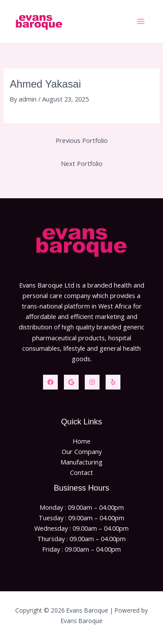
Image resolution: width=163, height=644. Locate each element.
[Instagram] (92, 382)
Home (81, 441)
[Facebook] (50, 382)
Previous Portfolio (82, 140)
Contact (81, 472)
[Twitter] (71, 382)
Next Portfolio (82, 163)
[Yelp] (113, 382)
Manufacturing (81, 462)
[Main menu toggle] (141, 21)
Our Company (82, 451)
